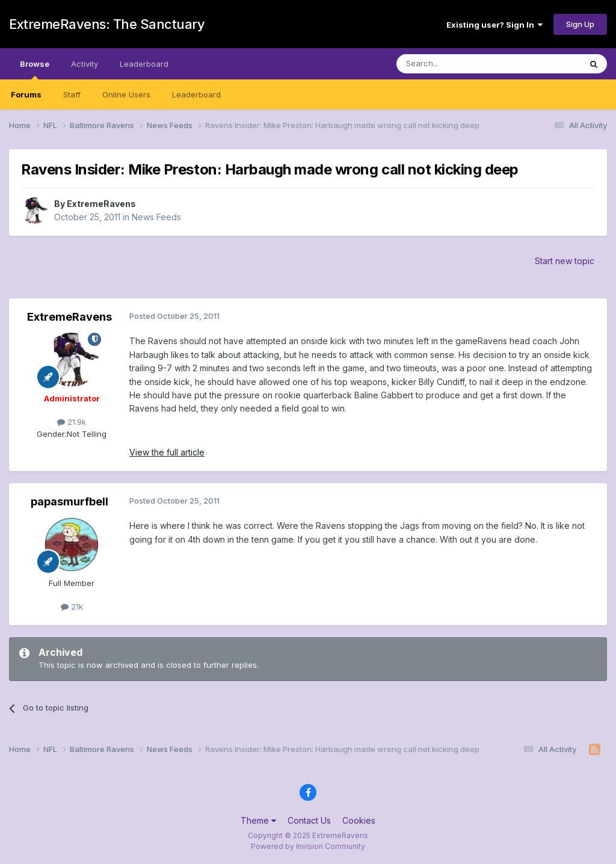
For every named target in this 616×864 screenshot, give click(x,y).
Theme (258, 820)
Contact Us (309, 820)
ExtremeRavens (101, 204)
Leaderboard (196, 94)
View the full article (167, 452)
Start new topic (565, 261)
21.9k (72, 422)
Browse (35, 69)
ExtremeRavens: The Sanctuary (107, 24)
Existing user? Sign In (494, 25)
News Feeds (156, 217)
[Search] (458, 64)
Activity (85, 64)
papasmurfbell (69, 501)
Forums (26, 94)
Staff (72, 94)
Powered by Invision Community (308, 846)
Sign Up (580, 24)
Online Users (126, 94)
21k (72, 606)
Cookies (359, 820)
